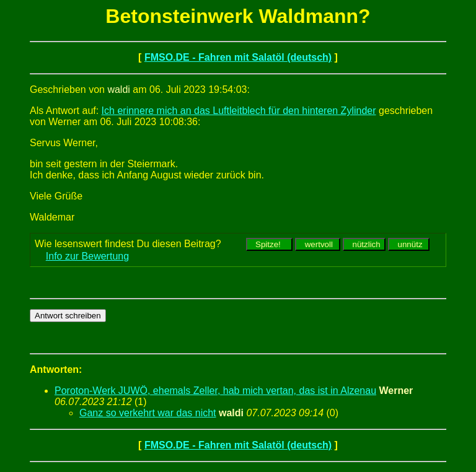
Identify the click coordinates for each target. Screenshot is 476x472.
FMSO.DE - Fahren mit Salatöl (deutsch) (238, 57)
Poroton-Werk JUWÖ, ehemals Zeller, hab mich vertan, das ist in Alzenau (215, 391)
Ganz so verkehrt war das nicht (148, 413)
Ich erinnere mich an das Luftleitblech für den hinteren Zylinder (239, 111)
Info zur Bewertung (87, 256)
